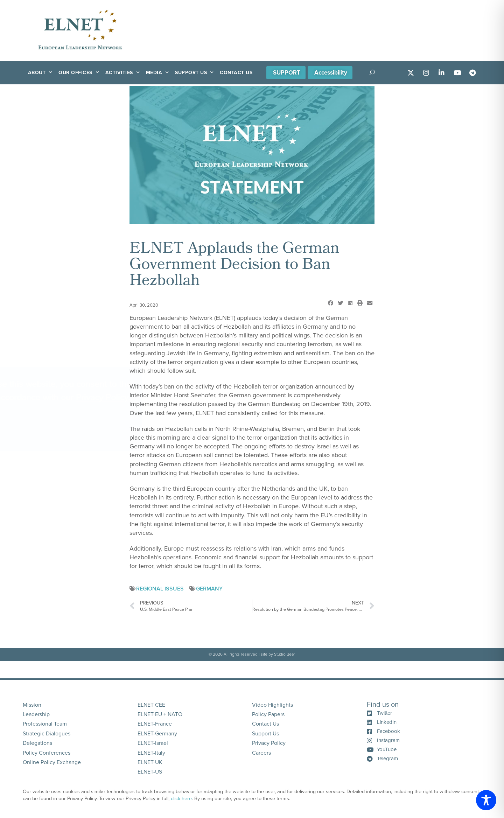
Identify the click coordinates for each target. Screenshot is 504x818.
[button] (330, 303)
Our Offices (79, 73)
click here (181, 799)
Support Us (194, 73)
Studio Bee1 (285, 654)
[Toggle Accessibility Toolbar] (486, 800)
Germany (209, 589)
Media (157, 73)
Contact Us (236, 73)
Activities (123, 73)
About (40, 73)
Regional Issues (160, 589)
